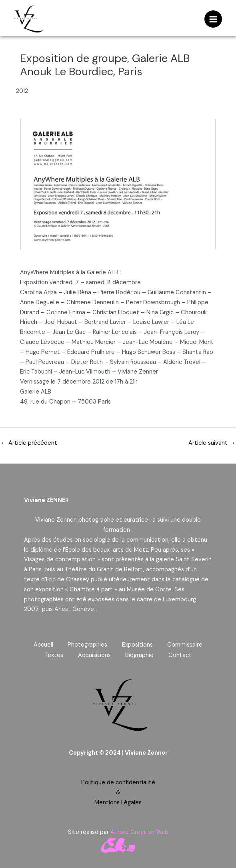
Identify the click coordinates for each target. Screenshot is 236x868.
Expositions (138, 645)
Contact (182, 655)
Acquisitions (94, 655)
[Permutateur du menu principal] (213, 19)
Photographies (87, 645)
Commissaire (187, 645)
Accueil (41, 645)
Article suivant (212, 443)
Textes (52, 655)
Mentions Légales (118, 802)
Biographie (140, 655)
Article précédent (29, 443)
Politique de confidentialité (118, 782)
